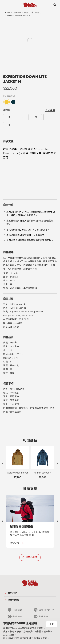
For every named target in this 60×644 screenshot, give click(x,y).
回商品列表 (32, 557)
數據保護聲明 (24, 638)
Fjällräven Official (15, 617)
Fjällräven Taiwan (15, 611)
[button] (3, 463)
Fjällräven (44, 617)
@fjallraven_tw (47, 610)
